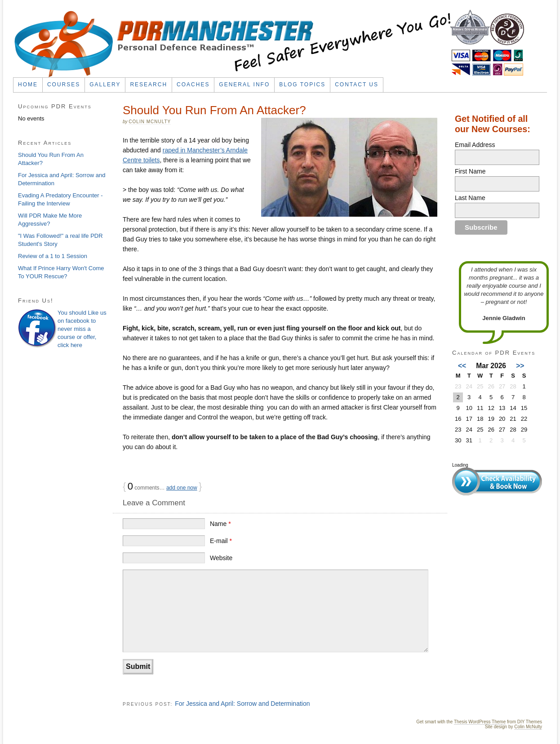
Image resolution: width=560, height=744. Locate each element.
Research (149, 85)
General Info (244, 85)
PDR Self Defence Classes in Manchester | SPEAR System (269, 44)
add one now (182, 488)
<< (462, 366)
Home (28, 85)
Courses (64, 85)
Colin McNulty (150, 122)
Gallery (105, 85)
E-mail (221, 541)
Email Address (475, 145)
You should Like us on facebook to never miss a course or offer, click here (82, 329)
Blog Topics (302, 85)
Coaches (193, 85)
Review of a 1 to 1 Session (53, 256)
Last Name (470, 198)
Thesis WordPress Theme (480, 722)
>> (520, 366)
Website (221, 558)
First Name (470, 171)
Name (220, 524)
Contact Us (357, 85)
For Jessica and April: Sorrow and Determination (242, 704)
